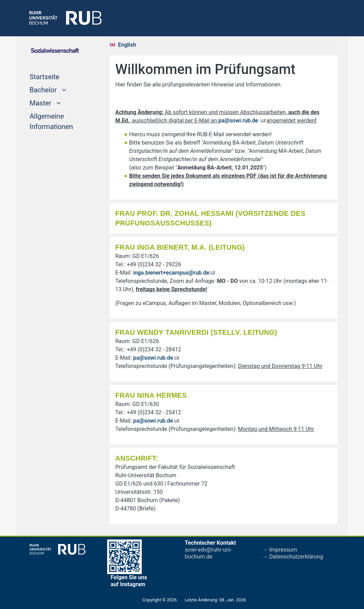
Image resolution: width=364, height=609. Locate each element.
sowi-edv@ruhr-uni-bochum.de (208, 553)
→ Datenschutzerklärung (293, 557)
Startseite (45, 76)
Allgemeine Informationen (52, 121)
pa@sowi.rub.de (239, 121)
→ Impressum (280, 550)
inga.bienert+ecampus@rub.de (171, 273)
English (127, 45)
